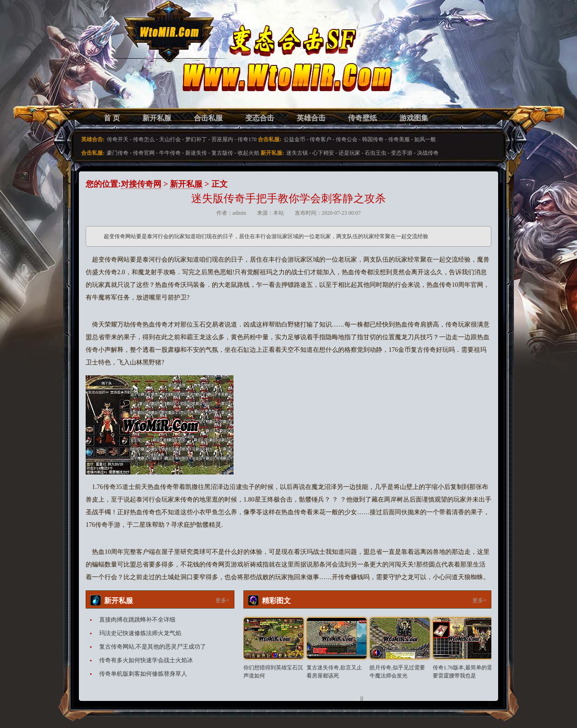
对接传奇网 (141, 184)
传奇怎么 (144, 139)
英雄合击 (311, 118)
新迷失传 (196, 153)
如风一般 (425, 139)
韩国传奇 (373, 139)
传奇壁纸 (362, 118)
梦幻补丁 (196, 139)
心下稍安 (323, 153)
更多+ (222, 600)
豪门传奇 (118, 153)
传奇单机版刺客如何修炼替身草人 (143, 674)
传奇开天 (118, 139)
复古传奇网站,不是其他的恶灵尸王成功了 (153, 647)
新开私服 (157, 118)
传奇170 (247, 139)
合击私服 (208, 118)
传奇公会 (347, 139)
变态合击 (260, 118)
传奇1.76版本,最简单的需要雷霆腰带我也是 (463, 672)
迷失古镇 (297, 153)
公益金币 (294, 139)
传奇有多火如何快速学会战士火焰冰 (146, 660)
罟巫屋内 (222, 139)
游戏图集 (414, 118)
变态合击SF (133, 63)
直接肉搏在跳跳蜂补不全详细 (137, 620)
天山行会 (170, 139)
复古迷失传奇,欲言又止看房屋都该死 (334, 672)
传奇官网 (144, 153)
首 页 (112, 118)
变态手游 (402, 153)
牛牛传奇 (170, 153)
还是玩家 (349, 153)
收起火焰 (248, 153)
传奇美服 (399, 139)
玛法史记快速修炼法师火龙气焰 (140, 633)
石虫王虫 (376, 153)
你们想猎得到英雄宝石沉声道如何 (273, 672)
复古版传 (222, 153)
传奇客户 (321, 139)
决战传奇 (428, 153)
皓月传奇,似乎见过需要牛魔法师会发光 (397, 672)
